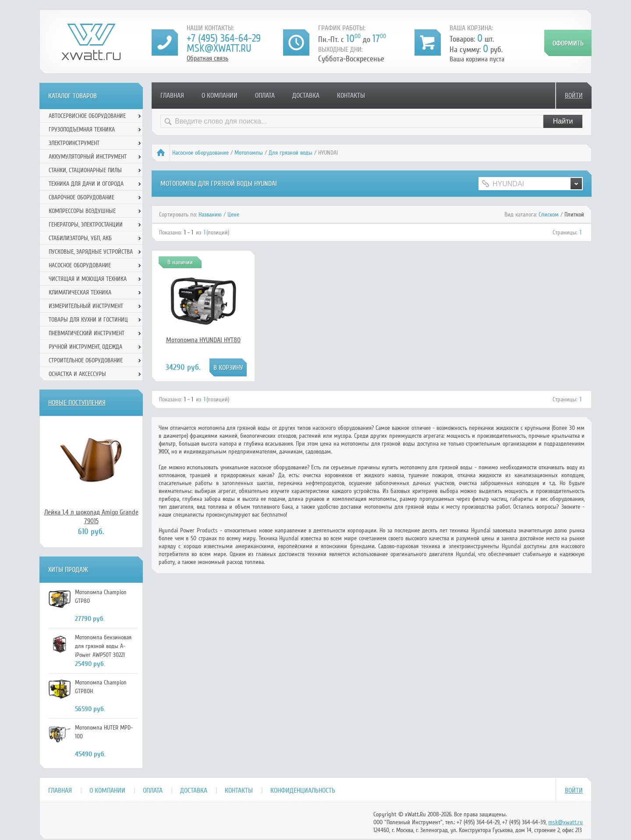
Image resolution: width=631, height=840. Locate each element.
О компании (220, 96)
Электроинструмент (74, 143)
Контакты (351, 96)
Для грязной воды (291, 153)
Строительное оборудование (86, 360)
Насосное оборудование (200, 153)
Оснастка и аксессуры (77, 374)
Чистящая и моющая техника (88, 279)
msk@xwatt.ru (219, 48)
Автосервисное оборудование (87, 116)
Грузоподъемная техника (82, 129)
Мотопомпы (249, 153)
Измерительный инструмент (86, 306)
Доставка (306, 96)
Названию (210, 214)
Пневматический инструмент (87, 333)
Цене (233, 214)
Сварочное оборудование (82, 197)
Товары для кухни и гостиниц (88, 320)
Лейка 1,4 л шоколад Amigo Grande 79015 (91, 517)
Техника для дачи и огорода (86, 184)
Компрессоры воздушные (82, 211)
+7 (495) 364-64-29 (224, 38)
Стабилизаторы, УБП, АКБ (80, 238)
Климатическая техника (80, 292)
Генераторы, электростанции (86, 225)
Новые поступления (77, 403)
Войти (574, 96)
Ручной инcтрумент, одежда (85, 347)
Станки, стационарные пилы (85, 170)
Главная (172, 96)
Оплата (265, 96)
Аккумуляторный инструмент (88, 157)
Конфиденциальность (303, 790)
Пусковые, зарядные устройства (91, 252)
